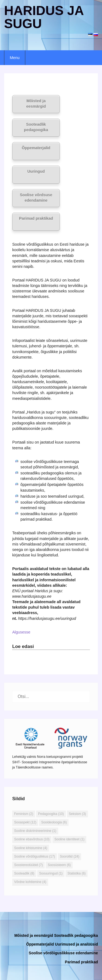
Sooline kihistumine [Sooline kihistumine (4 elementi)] (31, 848)
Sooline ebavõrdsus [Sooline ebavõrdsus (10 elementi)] (32, 839)
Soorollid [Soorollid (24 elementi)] (69, 856)
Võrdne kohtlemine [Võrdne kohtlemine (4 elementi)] (30, 882)
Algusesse (21, 632)
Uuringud (36, 171)
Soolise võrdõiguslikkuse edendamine (63, 953)
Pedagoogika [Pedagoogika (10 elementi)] (51, 814)
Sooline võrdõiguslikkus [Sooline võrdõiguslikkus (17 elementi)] (35, 856)
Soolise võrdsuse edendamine (36, 198)
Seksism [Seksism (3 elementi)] (77, 814)
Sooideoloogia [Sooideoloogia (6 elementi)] (54, 822)
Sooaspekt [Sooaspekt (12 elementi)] (25, 822)
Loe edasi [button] (23, 646)
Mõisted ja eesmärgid (36, 104)
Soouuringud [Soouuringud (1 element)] (51, 873)
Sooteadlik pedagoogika (36, 127)
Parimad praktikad (36, 218)
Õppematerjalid (36, 148)
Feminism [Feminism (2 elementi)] (24, 814)
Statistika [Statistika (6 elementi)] (77, 873)
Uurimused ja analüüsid (76, 944)
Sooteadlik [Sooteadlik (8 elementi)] (24, 873)
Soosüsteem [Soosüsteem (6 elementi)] (59, 865)
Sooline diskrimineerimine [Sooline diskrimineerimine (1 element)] (35, 831)
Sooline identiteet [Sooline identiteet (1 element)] (69, 839)
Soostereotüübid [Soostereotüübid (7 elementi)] (28, 865)
